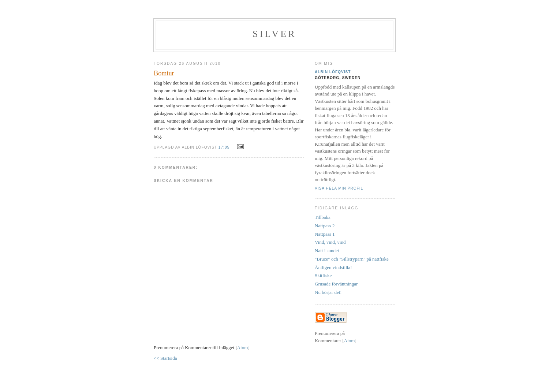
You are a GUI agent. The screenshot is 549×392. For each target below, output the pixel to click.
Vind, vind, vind (330, 242)
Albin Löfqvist (333, 72)
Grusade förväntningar (336, 284)
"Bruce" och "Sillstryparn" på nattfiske (352, 259)
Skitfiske (323, 275)
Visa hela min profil (339, 188)
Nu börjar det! (328, 292)
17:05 (225, 147)
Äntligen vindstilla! (333, 267)
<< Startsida (165, 358)
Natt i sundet (327, 251)
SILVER (274, 34)
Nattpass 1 (325, 234)
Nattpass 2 (325, 226)
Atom (243, 348)
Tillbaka (323, 217)
